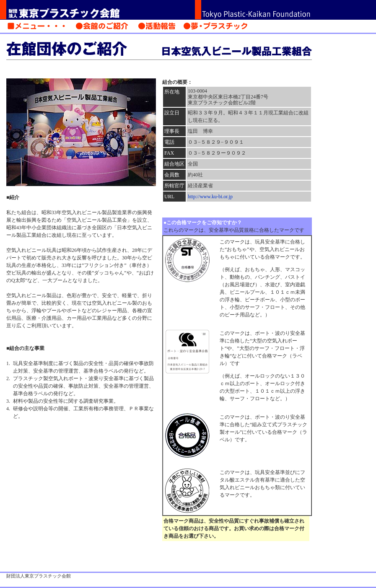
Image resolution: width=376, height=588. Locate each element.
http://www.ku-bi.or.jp (210, 197)
